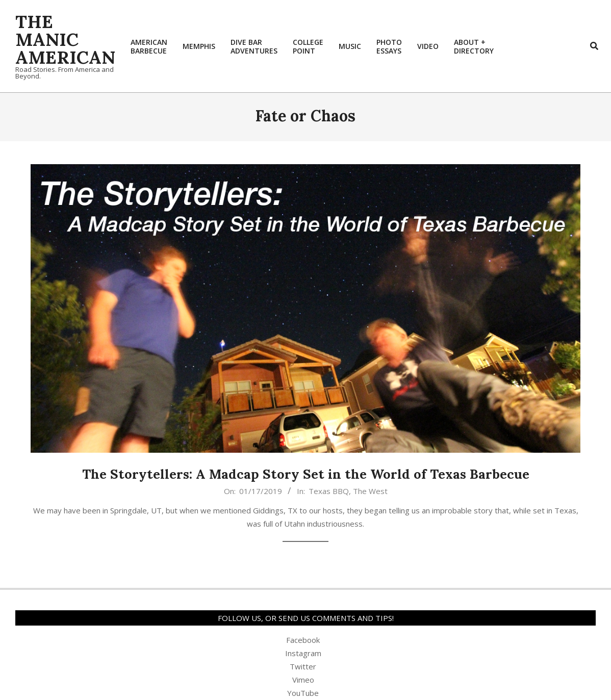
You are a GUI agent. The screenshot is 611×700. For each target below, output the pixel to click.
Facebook (303, 640)
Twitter (303, 666)
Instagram (303, 653)
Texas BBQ (329, 491)
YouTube (303, 693)
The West (370, 491)
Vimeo (303, 680)
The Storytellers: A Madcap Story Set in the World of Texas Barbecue (306, 474)
